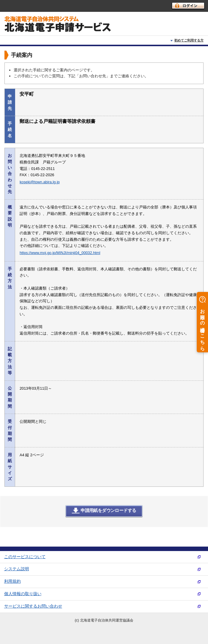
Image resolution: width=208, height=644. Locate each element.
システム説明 (17, 569)
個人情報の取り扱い (23, 594)
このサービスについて (25, 557)
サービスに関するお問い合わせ (33, 606)
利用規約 (12, 581)
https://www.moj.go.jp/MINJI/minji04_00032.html (60, 253)
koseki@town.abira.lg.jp (40, 182)
